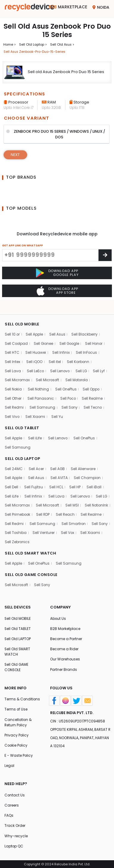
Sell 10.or (12, 328)
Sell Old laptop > (33, 44)
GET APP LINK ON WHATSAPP (23, 246)
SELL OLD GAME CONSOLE (31, 571)
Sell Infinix (61, 346)
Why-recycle (16, 836)
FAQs (9, 815)
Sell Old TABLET (18, 626)
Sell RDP (74, 510)
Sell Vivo (12, 411)
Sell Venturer (97, 529)
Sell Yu (58, 411)
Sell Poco (69, 393)
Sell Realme (94, 393)
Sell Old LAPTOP (18, 636)
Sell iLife (35, 433)
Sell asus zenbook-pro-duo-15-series (36, 52)
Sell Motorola (78, 374)
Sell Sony (70, 402)
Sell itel (55, 356)
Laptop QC (14, 846)
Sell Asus (58, 328)
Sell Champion (88, 473)
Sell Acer (37, 464)
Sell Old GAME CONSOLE (17, 665)
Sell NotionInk (17, 510)
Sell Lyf (100, 365)
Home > (10, 44)
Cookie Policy (17, 744)
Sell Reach (97, 510)
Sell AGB (58, 464)
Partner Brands (64, 667)
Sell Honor (96, 337)
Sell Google (71, 337)
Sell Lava (13, 365)
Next (15, 155)
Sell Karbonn (79, 356)
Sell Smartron (17, 529)
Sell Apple (35, 328)
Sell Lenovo (60, 365)
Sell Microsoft (48, 374)
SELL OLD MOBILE (22, 318)
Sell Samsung (43, 402)
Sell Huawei (36, 346)
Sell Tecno (94, 402)
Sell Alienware (84, 464)
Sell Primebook (48, 510)
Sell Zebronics (63, 538)
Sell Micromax (17, 374)
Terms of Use (16, 708)
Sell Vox (12, 538)
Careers (12, 805)
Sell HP (75, 482)
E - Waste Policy (19, 755)
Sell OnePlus (67, 384)
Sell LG (83, 365)
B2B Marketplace (65, 626)
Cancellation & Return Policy (18, 721)
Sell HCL (56, 482)
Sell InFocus (87, 346)
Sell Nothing (40, 384)
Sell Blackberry (85, 328)
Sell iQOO (35, 356)
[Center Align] (105, 255)
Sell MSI (73, 501)
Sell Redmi (14, 402)
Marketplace (68, 7)
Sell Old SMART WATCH (18, 649)
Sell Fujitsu (34, 482)
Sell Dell (11, 482)
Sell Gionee (45, 337)
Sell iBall (95, 482)
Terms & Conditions (23, 697)
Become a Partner (66, 636)
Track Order (15, 825)
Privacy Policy (17, 734)
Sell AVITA (59, 473)
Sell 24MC (14, 464)
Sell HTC (12, 346)
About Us (58, 616)
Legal (9, 765)
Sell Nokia (14, 384)
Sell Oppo (93, 384)
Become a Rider (65, 647)
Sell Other (13, 393)
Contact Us (15, 794)
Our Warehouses (65, 657)
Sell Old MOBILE (18, 616)
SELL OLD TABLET (22, 423)
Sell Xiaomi (36, 411)
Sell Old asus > (63, 44)
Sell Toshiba (69, 529)
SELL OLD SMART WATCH (31, 550)
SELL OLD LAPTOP (23, 454)
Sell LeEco (36, 365)
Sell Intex (13, 356)
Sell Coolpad (17, 337)
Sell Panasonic (41, 393)
